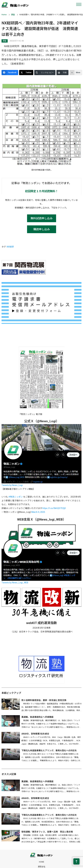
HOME (42, 862)
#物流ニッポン (16, 497)
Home (4, 15)
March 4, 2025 (38, 512)
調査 (13, 15)
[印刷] (62, 73)
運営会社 (42, 867)
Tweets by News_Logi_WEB (15, 583)
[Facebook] (10, 73)
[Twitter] (26, 73)
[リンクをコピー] (45, 73)
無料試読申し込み (42, 218)
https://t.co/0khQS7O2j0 (54, 508)
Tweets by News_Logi (12, 485)
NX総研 (10, 247)
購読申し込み (42, 229)
